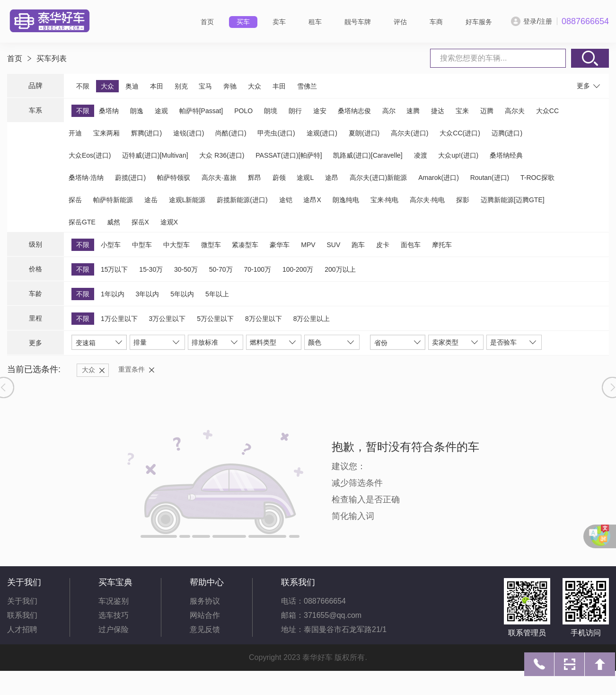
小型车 (111, 245)
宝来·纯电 (385, 200)
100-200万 (298, 269)
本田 (157, 86)
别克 (181, 86)
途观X (169, 222)
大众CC (547, 111)
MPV (308, 245)
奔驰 (230, 86)
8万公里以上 (312, 319)
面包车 (411, 245)
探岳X (140, 222)
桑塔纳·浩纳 (86, 178)
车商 (436, 22)
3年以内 (148, 294)
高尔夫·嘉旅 (219, 178)
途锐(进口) (189, 133)
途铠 (286, 200)
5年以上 (217, 294)
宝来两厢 (106, 133)
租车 (315, 22)
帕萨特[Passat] (201, 111)
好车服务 (479, 22)
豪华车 (280, 245)
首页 (207, 22)
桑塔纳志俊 (354, 111)
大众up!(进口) (458, 155)
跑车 (358, 245)
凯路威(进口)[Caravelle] (368, 155)
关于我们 (22, 601)
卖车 (279, 22)
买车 (243, 22)
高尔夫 (515, 111)
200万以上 (340, 269)
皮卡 (383, 245)
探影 (463, 200)
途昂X (312, 200)
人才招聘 (22, 629)
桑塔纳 (109, 111)
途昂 (332, 178)
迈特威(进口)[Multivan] (155, 155)
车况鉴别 (114, 601)
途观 (161, 111)
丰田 (279, 86)
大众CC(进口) (460, 133)
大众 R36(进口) (222, 155)
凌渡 (421, 155)
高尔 (389, 111)
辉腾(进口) (146, 133)
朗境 (271, 111)
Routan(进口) (490, 178)
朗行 (295, 111)
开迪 (75, 133)
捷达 (438, 111)
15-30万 (151, 269)
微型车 (211, 245)
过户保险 (114, 629)
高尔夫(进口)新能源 (378, 178)
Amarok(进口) (439, 178)
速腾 (413, 111)
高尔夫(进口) (409, 133)
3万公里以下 (167, 319)
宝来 (462, 111)
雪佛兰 (307, 86)
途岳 (151, 200)
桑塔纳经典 (506, 155)
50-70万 (221, 269)
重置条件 (132, 369)
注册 (546, 21)
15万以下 (114, 269)
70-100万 (257, 269)
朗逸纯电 (346, 200)
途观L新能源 (187, 200)
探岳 (75, 200)
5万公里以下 (215, 319)
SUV (333, 245)
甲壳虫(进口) (276, 133)
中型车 (142, 245)
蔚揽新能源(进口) (242, 200)
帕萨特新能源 (113, 200)
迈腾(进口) (507, 133)
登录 (530, 21)
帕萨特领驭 (174, 178)
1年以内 (113, 294)
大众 (107, 86)
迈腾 (487, 111)
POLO (243, 111)
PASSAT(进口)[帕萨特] (289, 155)
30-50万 (186, 269)
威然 (114, 222)
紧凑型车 (245, 245)
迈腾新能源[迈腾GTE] (513, 200)
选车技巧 (114, 615)
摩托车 (442, 245)
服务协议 (205, 601)
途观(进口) (322, 133)
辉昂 (255, 178)
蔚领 (279, 178)
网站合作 (205, 615)
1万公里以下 (119, 319)
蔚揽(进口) (130, 178)
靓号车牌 (358, 22)
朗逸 (137, 111)
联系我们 (22, 615)
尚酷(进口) (231, 133)
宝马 (205, 86)
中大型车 (176, 245)
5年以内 (182, 294)
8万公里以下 (264, 319)
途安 (320, 111)
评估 (400, 22)
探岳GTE (82, 222)
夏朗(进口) (364, 133)
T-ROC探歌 (537, 178)
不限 (83, 86)
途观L (305, 178)
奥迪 (132, 86)
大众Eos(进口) (90, 155)
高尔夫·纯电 (427, 200)
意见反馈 (205, 629)
